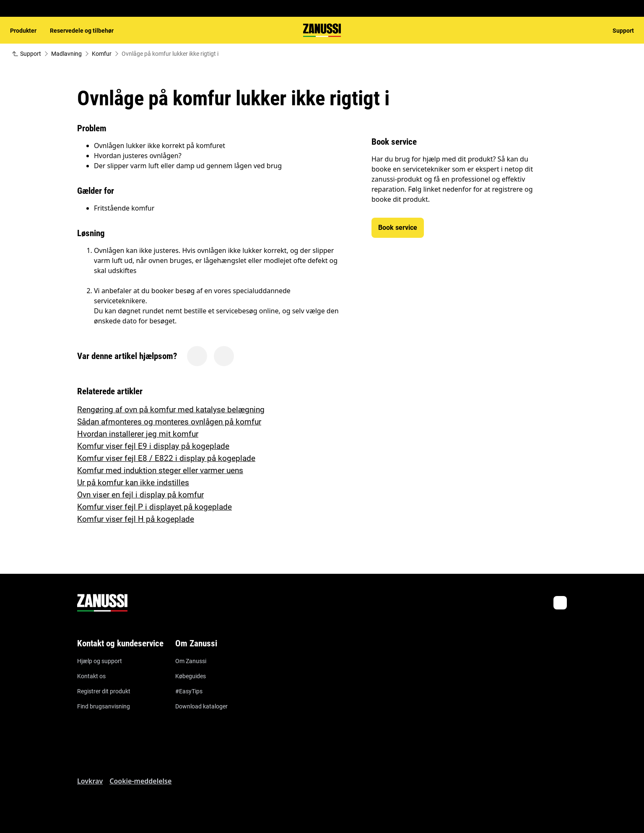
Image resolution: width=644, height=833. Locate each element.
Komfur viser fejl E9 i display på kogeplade (153, 446)
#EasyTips (189, 691)
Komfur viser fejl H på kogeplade (136, 519)
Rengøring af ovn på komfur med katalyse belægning (171, 410)
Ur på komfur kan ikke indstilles (133, 483)
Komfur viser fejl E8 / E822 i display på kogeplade (166, 458)
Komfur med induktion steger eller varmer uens (160, 470)
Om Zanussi (191, 661)
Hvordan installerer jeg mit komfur (138, 434)
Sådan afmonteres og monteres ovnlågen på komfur (169, 422)
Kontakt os (91, 676)
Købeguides (191, 676)
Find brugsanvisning (104, 706)
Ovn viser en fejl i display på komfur (140, 495)
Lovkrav (90, 781)
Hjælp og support (100, 661)
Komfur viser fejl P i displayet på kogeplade (155, 507)
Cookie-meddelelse (140, 781)
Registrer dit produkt (104, 691)
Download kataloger (201, 706)
